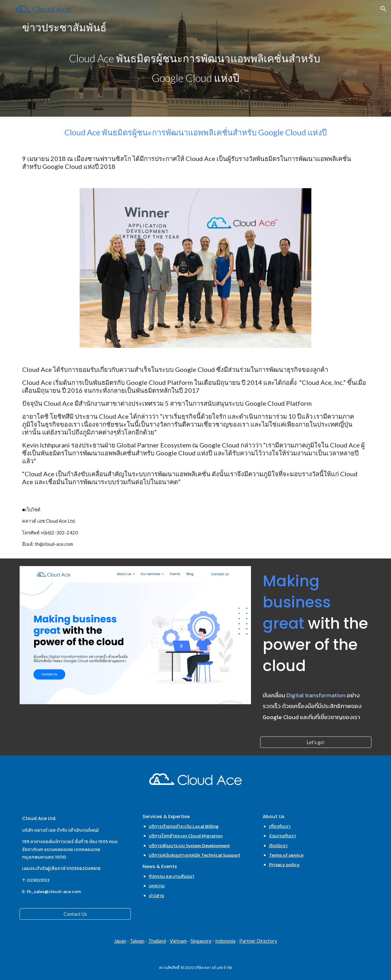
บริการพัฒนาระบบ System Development (189, 846)
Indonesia (225, 941)
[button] (383, 9)
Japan (120, 941)
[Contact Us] (75, 914)
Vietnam (178, 941)
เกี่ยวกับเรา (280, 826)
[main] (195, 58)
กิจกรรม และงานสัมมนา (172, 876)
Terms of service (286, 855)
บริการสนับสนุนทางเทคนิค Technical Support (195, 855)
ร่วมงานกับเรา (283, 836)
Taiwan (137, 941)
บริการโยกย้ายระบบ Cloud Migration (186, 836)
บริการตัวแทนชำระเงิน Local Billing (184, 826)
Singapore (201, 941)
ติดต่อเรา (278, 846)
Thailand (157, 941)
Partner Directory (258, 941)
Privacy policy (284, 865)
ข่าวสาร (156, 896)
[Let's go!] (316, 742)
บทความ (157, 886)
